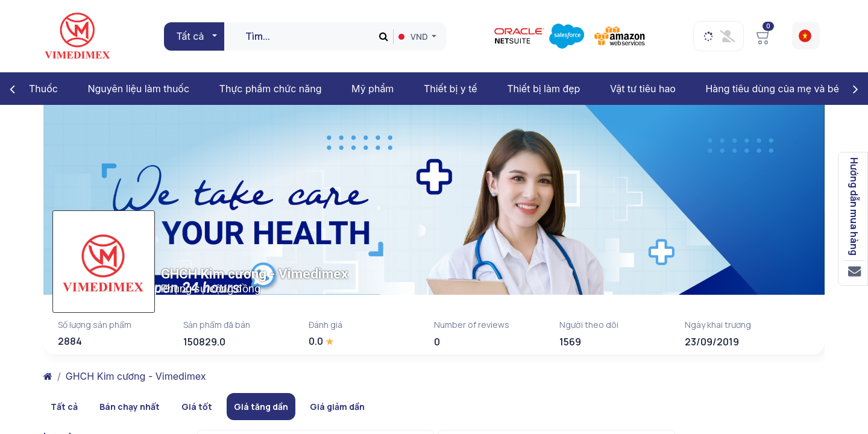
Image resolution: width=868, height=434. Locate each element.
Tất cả (64, 407)
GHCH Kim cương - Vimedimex (136, 376)
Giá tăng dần (261, 407)
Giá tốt (197, 407)
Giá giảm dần (337, 407)
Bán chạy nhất (130, 407)
